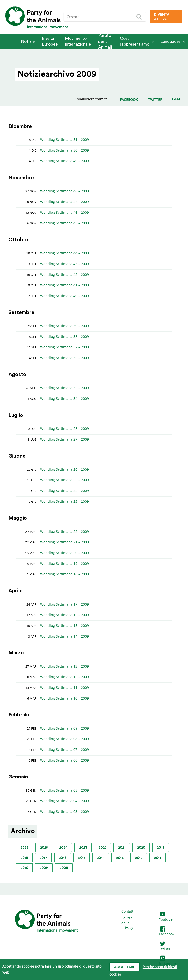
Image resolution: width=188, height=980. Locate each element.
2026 (24, 848)
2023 (83, 848)
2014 (101, 858)
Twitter (165, 946)
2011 (158, 858)
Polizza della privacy (127, 923)
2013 (120, 858)
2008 (64, 868)
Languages (170, 41)
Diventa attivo (162, 17)
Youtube (166, 917)
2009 (44, 868)
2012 (139, 858)
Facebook (167, 932)
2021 (122, 848)
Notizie (28, 41)
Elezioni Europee (50, 41)
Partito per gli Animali (105, 42)
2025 (44, 848)
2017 (43, 858)
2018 (24, 858)
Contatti (128, 911)
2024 (63, 848)
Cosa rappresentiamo (135, 41)
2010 (24, 868)
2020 (141, 848)
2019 (161, 848)
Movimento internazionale (78, 41)
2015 (82, 858)
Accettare (125, 967)
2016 (63, 858)
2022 (102, 848)
